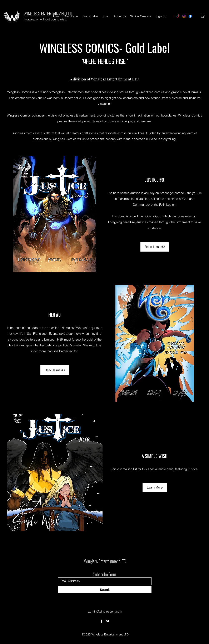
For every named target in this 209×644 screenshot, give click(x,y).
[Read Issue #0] (155, 247)
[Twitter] (108, 621)
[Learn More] (155, 488)
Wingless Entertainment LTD (105, 561)
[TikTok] (178, 16)
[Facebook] (190, 16)
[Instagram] (184, 16)
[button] (203, 16)
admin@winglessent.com (105, 611)
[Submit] (105, 590)
